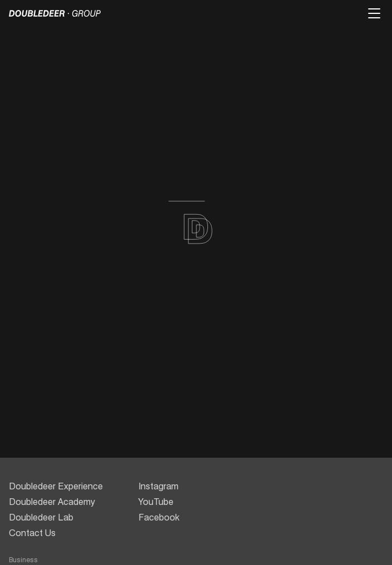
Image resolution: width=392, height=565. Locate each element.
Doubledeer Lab (41, 517)
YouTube (156, 502)
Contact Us (32, 533)
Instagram (158, 486)
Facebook (159, 517)
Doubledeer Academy (52, 502)
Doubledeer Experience (56, 486)
